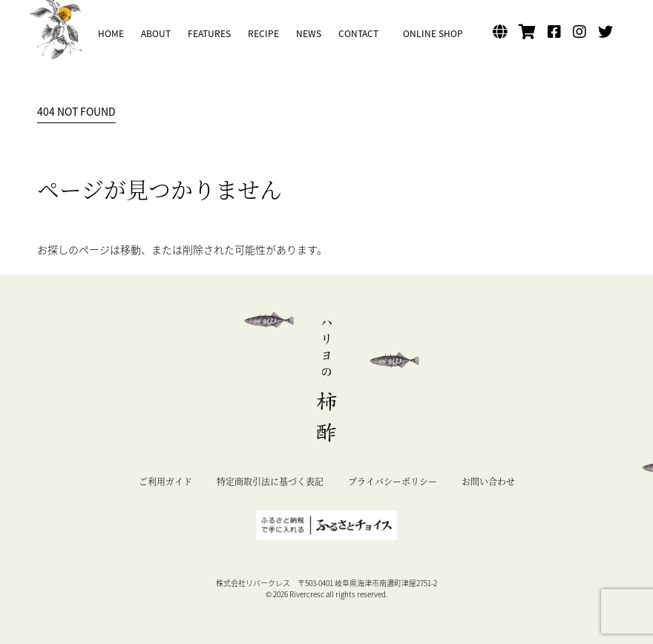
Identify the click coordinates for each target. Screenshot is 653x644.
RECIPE (263, 33)
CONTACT (358, 33)
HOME (111, 33)
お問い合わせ (488, 481)
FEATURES (209, 33)
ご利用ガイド (165, 481)
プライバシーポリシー (393, 481)
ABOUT (156, 33)
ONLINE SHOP (433, 33)
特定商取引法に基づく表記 (270, 481)
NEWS (309, 33)
